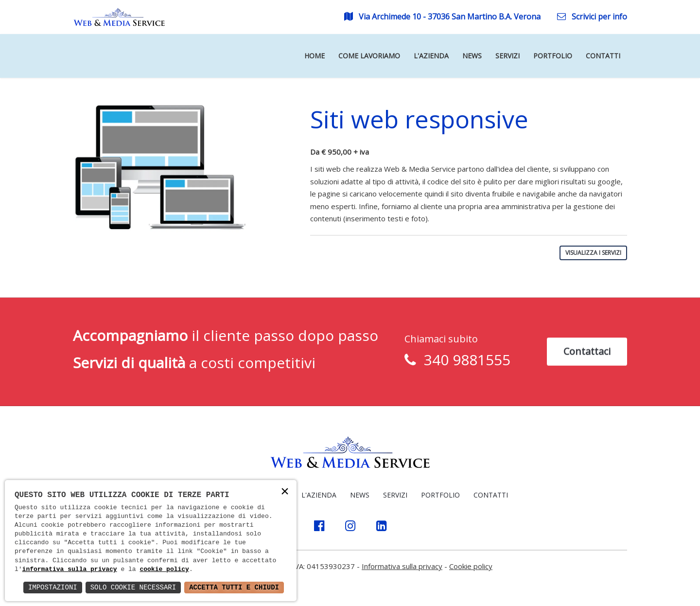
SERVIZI (395, 495)
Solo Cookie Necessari (133, 587)
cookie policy (164, 570)
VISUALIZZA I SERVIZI (593, 253)
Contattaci (587, 352)
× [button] (285, 492)
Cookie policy (471, 566)
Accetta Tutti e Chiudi (234, 587)
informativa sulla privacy (70, 570)
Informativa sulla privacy (402, 566)
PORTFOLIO (440, 495)
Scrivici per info (592, 17)
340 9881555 (463, 361)
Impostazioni (53, 587)
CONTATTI (491, 495)
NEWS (360, 495)
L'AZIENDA (319, 495)
